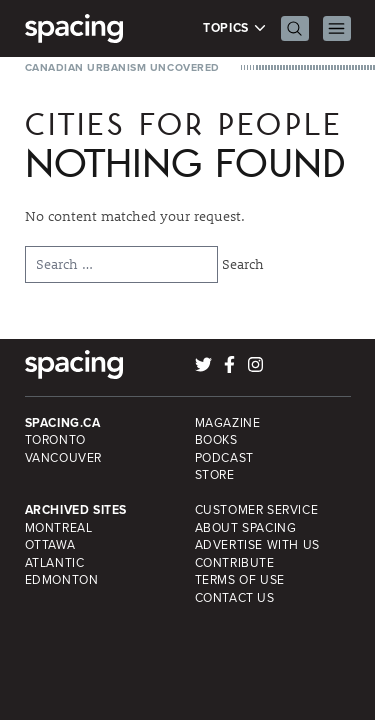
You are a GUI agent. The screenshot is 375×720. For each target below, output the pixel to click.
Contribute (235, 563)
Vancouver (64, 458)
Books (216, 440)
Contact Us (235, 598)
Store (215, 475)
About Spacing (246, 528)
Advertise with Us (257, 545)
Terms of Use (240, 580)
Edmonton (62, 580)
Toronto (55, 440)
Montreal (59, 528)
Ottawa (50, 545)
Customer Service (257, 510)
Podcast (224, 458)
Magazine (228, 423)
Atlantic (55, 563)
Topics (234, 28)
